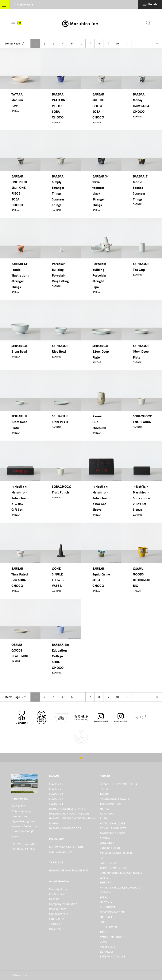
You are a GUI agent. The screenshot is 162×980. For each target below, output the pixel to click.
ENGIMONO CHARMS (113, 833)
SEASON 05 (56, 804)
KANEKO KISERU (110, 848)
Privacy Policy (58, 909)
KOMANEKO (107, 814)
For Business (57, 894)
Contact (54, 899)
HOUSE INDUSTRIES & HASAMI (68, 809)
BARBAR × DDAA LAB (113, 956)
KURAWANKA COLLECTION (66, 847)
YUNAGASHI (107, 843)
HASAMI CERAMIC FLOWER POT (69, 870)
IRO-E (103, 858)
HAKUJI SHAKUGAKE (113, 823)
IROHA (104, 789)
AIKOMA (105, 838)
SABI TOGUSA (108, 863)
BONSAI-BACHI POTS (113, 828)
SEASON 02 (56, 789)
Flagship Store (58, 889)
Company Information (63, 904)
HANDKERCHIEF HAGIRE (115, 799)
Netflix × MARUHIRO (112, 937)
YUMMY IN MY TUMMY (113, 868)
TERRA (104, 897)
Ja (13, 23)
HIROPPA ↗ (56, 929)
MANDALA (106, 917)
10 (117, 44)
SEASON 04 (56, 799)
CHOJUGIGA (108, 907)
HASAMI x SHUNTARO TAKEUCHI (69, 814)
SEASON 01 (56, 784)
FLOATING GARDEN (112, 912)
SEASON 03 (56, 794)
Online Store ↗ (59, 914)
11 (127, 44)
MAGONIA (106, 902)
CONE (103, 942)
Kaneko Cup (107, 947)
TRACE (104, 932)
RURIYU (105, 818)
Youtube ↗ (56, 924)
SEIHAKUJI (106, 952)
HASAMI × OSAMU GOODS (65, 828)
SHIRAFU (105, 883)
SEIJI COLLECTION (61, 852)
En (20, 23)
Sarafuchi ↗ (57, 919)
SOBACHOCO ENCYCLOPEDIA (118, 784)
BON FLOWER (108, 927)
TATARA (105, 794)
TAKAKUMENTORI (111, 804)
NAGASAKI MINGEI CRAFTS (116, 853)
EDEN (103, 922)
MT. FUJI (105, 809)
